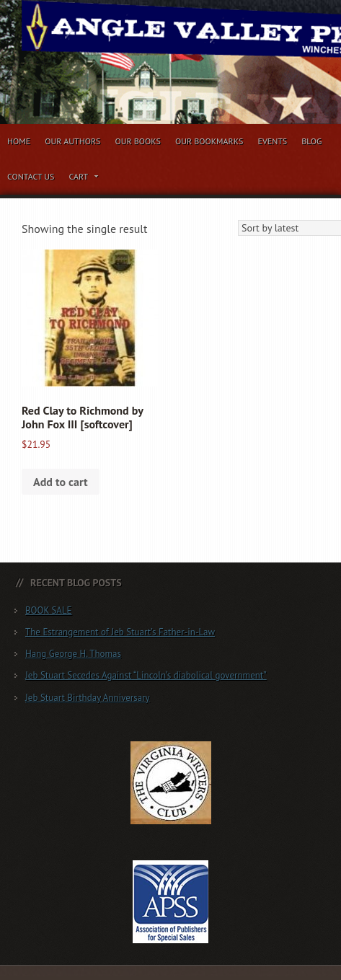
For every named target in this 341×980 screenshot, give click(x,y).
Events (272, 141)
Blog (311, 141)
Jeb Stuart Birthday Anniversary (88, 698)
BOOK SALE (49, 610)
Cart (84, 179)
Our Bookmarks (209, 141)
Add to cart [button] (61, 482)
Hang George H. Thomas (73, 654)
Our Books (138, 141)
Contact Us (31, 176)
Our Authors (72, 141)
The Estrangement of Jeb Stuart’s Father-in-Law (120, 632)
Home (19, 141)
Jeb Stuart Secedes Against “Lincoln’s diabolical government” (146, 675)
